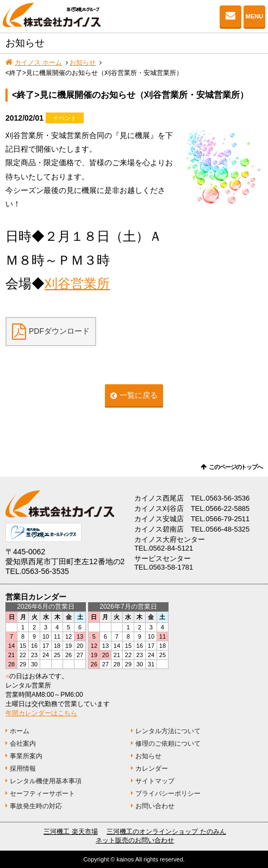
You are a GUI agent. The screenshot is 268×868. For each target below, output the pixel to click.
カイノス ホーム (38, 63)
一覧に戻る (139, 395)
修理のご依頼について (168, 744)
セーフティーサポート (42, 794)
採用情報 (23, 769)
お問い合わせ (230, 16)
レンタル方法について (168, 731)
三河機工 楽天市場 (70, 832)
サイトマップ (155, 781)
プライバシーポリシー (168, 794)
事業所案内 (26, 756)
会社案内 (23, 744)
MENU (254, 16)
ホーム (20, 731)
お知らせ (83, 63)
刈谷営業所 (77, 283)
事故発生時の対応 (36, 806)
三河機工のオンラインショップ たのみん (166, 832)
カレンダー (152, 769)
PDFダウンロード (59, 331)
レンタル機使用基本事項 (46, 781)
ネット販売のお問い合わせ (135, 840)
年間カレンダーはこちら (41, 713)
